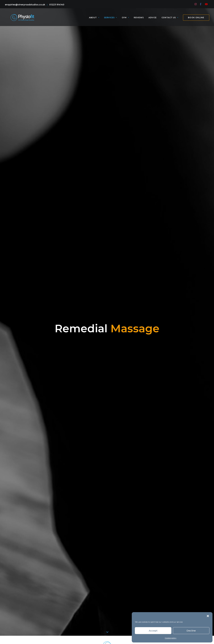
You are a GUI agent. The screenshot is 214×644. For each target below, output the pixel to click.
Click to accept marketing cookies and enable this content (107, 603)
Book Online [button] (107, 514)
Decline (191, 631)
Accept (153, 631)
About (94, 19)
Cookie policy (171, 638)
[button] (208, 616)
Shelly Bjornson (181, 339)
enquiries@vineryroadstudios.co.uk (25, 5)
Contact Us (170, 19)
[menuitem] (196, 4)
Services (110, 19)
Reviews (139, 19)
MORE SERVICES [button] (107, 480)
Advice (153, 19)
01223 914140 (57, 5)
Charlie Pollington (130, 343)
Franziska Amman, (158, 339)
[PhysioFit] (22, 19)
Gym (125, 19)
